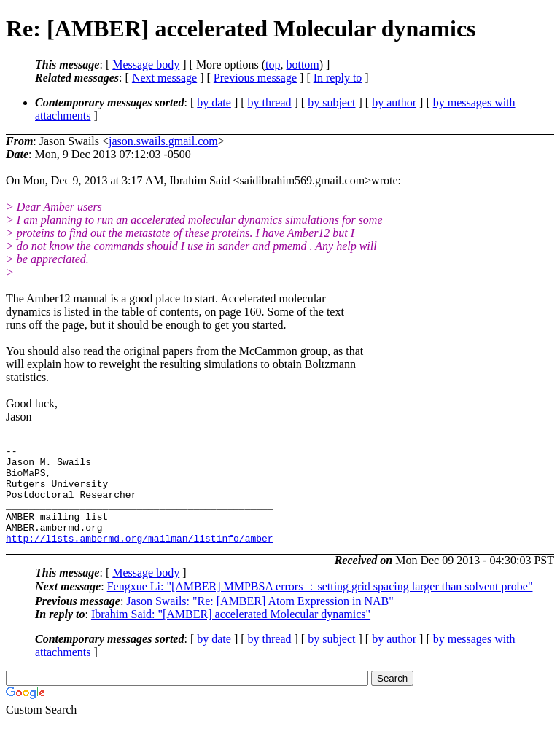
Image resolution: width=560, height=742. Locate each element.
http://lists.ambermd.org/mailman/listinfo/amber (140, 558)
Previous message (255, 78)
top (273, 65)
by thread (270, 102)
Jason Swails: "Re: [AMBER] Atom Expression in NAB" (260, 621)
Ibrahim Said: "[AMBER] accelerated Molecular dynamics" (231, 634)
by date (214, 102)
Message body (146, 65)
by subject (331, 102)
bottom (302, 65)
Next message (164, 78)
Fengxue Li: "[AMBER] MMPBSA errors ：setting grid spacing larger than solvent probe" (320, 606)
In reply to (338, 78)
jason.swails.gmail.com (163, 141)
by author (394, 102)
